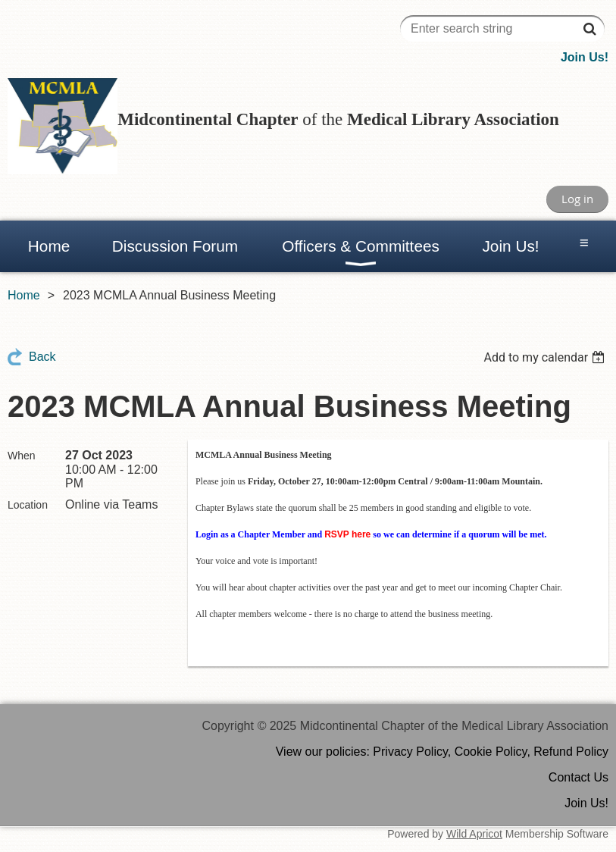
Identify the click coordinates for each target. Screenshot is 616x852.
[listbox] (546, 357)
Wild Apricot (474, 834)
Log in (577, 199)
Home (24, 295)
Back (42, 357)
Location (28, 505)
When (22, 456)
